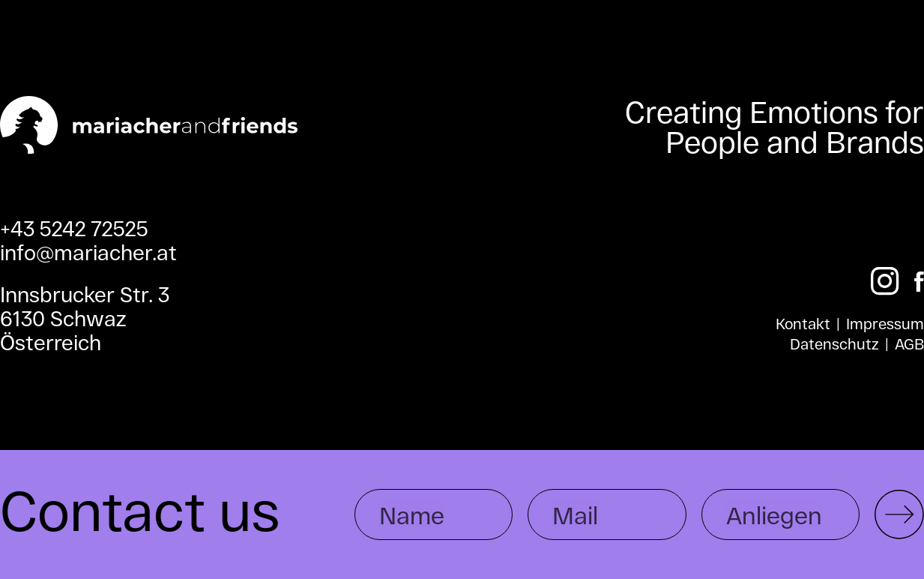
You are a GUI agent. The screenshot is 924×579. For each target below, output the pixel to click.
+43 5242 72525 (74, 228)
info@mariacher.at (88, 252)
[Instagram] (885, 281)
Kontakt (803, 323)
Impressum (885, 323)
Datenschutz (834, 343)
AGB (909, 343)
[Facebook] (919, 282)
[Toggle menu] (881, 75)
